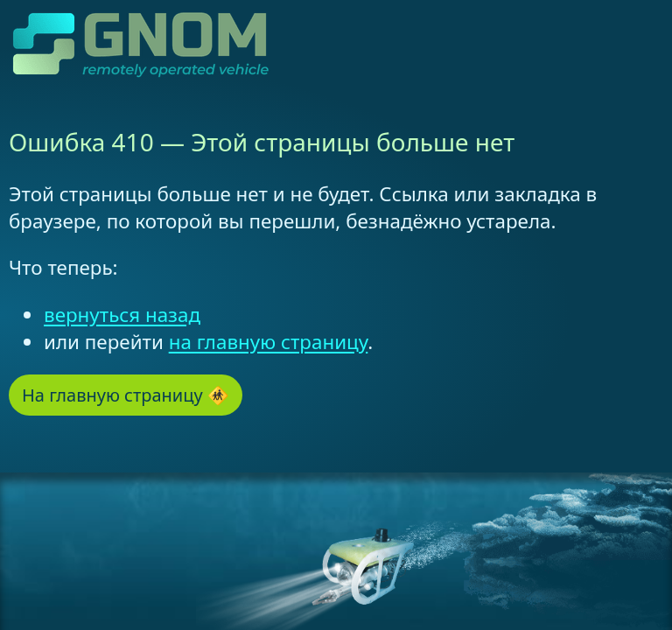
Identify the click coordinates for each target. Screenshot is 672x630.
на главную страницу (269, 342)
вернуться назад (122, 315)
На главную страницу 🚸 (126, 395)
